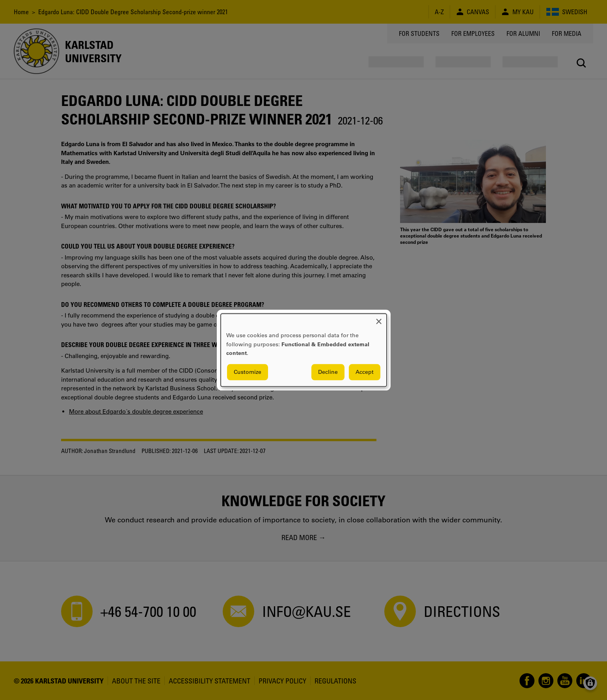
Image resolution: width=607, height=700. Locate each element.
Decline (328, 372)
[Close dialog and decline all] (379, 318)
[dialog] (304, 350)
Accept (365, 372)
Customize (248, 372)
